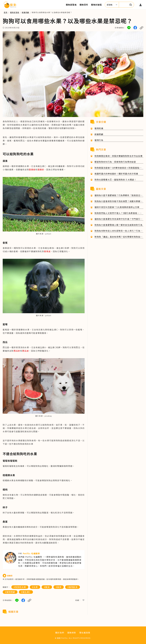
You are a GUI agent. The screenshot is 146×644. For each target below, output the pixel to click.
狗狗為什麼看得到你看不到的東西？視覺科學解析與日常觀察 (119, 201)
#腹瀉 (47, 587)
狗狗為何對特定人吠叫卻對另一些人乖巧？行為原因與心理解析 (119, 231)
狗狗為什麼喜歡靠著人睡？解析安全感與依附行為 (119, 225)
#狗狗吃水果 (20, 587)
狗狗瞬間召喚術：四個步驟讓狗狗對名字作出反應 (119, 156)
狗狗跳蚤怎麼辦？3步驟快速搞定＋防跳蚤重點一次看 (118, 168)
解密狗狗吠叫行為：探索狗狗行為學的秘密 (115, 162)
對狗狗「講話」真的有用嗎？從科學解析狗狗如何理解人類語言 (119, 237)
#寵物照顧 (10, 592)
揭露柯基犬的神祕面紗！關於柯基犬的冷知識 (116, 174)
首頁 (6, 12)
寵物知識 (99, 128)
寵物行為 (99, 140)
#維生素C (26, 592)
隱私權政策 (85, 633)
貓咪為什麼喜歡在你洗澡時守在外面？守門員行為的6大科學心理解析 (119, 219)
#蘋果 (59, 587)
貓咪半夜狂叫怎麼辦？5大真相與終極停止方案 (117, 207)
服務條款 (72, 633)
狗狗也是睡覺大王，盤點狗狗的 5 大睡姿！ (115, 180)
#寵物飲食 (73, 587)
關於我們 (60, 633)
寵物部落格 (15, 12)
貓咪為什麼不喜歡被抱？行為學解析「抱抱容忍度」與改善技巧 (117, 195)
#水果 (35, 587)
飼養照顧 (25, 12)
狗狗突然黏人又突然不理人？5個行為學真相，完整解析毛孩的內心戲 (118, 213)
